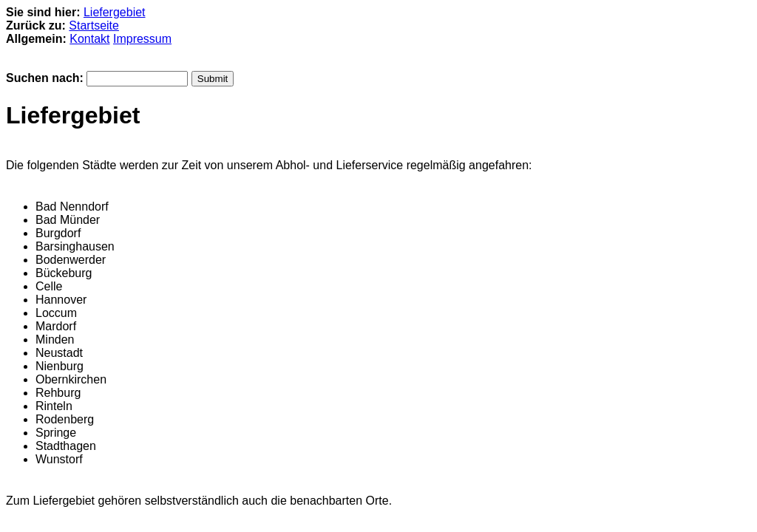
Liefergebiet (115, 12)
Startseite (94, 25)
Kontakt (89, 39)
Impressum (142, 39)
